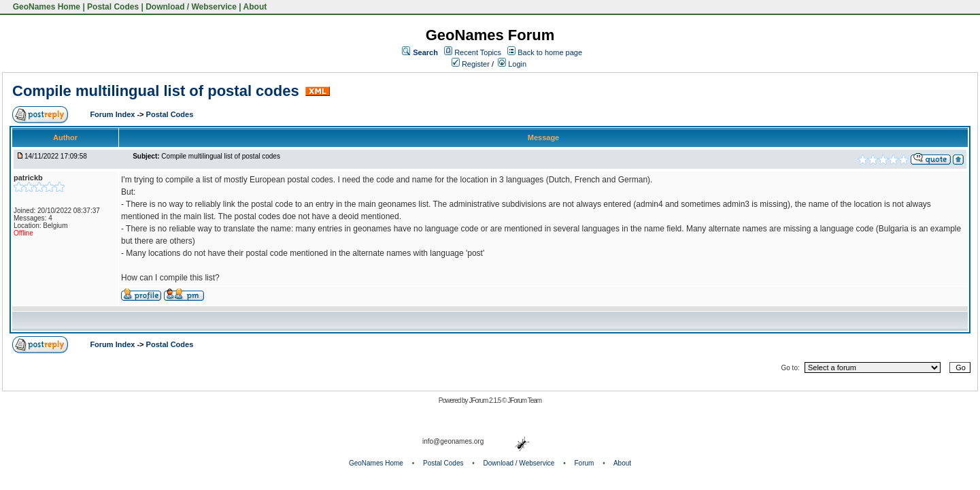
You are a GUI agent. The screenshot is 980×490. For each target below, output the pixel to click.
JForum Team (524, 401)
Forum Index (113, 114)
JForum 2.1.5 (485, 401)
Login (512, 64)
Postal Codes (113, 7)
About (255, 7)
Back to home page (550, 52)
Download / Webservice (191, 7)
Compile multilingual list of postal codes (156, 91)
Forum (585, 463)
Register (471, 64)
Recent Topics (478, 52)
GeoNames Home (45, 7)
